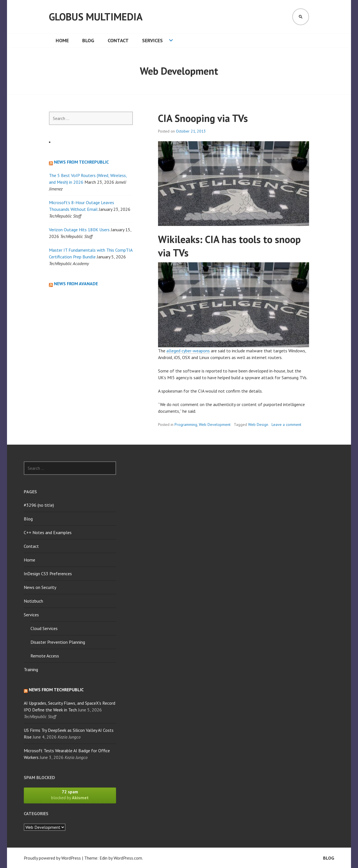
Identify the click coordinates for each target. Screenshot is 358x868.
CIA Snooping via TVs (203, 118)
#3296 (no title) (39, 505)
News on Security (40, 587)
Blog (88, 40)
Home (62, 40)
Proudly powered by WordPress (52, 858)
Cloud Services (44, 628)
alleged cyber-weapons (188, 351)
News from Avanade (76, 284)
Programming (186, 424)
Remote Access (45, 656)
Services (152, 40)
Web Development (215, 424)
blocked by (70, 795)
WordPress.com (128, 858)
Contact (118, 40)
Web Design (258, 424)
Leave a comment (286, 424)
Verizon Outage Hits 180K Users (79, 230)
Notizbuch (33, 601)
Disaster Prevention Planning (58, 642)
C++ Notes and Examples (48, 532)
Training (31, 669)
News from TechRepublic (81, 162)
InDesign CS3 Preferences (48, 574)
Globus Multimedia (96, 17)
